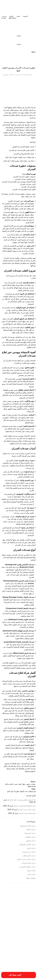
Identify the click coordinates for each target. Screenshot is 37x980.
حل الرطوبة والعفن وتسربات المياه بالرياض (21, 800)
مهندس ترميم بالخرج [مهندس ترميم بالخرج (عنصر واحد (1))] (13, 963)
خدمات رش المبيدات (29, 852)
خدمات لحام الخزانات (29, 863)
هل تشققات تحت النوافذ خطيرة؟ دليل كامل (20, 157)
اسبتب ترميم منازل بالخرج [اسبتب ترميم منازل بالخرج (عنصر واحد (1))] (30, 916)
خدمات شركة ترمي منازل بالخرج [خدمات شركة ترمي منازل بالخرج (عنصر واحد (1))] (11, 944)
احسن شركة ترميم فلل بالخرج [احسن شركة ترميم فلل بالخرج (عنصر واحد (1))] (16, 901)
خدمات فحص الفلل (29, 856)
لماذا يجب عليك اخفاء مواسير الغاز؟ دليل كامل (19, 161)
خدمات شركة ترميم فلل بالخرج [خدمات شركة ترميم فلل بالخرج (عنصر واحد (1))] (18, 941)
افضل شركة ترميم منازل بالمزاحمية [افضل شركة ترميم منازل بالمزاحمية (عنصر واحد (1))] (12, 918)
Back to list (32, 786)
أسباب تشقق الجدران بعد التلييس (23, 147)
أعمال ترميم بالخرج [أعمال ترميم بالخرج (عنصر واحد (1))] (22, 899)
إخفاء (24, 174)
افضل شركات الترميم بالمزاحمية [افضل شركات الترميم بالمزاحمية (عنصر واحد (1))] (28, 918)
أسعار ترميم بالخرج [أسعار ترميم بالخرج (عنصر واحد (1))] (31, 899)
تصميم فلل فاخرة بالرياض (27, 813)
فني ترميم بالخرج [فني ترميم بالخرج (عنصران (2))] (25, 951)
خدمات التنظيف (30, 837)
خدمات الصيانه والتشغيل (27, 844)
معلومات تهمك (31, 878)
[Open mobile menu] (34, 52)
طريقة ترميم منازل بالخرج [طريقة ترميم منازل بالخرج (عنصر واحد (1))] (30, 948)
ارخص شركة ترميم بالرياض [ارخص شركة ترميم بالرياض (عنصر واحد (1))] (30, 903)
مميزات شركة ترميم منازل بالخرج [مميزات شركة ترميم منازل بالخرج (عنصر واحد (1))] (12, 961)
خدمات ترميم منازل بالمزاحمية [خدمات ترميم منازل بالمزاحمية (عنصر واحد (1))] (17, 939)
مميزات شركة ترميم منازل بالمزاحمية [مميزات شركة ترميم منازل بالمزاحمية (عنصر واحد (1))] (27, 963)
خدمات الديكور (31, 841)
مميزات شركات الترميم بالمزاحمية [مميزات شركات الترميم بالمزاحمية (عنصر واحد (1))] (28, 961)
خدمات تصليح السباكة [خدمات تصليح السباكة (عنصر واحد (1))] (31, 941)
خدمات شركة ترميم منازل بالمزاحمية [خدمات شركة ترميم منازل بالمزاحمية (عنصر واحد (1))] (27, 944)
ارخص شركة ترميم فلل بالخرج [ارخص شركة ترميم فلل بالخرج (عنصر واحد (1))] (16, 903)
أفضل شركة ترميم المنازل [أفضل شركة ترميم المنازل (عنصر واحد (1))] (30, 901)
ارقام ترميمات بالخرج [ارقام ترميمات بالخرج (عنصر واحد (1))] (31, 914)
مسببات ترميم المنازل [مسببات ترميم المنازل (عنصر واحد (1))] (31, 954)
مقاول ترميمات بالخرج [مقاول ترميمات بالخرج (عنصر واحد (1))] (20, 954)
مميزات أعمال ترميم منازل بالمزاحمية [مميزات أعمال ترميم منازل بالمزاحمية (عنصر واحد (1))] (16, 957)
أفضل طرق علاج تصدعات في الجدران (21, 150)
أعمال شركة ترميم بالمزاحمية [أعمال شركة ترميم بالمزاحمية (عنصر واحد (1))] (10, 899)
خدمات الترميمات (18, 64)
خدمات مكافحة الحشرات (27, 867)
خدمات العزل (31, 848)
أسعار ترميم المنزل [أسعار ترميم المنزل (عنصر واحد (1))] (11, 897)
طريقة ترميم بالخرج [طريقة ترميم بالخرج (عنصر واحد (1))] (6, 946)
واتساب (19, 36)
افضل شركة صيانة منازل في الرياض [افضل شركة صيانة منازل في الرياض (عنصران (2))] (21, 923)
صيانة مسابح (31, 871)
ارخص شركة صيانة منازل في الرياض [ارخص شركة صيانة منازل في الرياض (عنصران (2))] (20, 909)
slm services (28, 75)
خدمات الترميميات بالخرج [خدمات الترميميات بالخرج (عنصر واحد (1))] (30, 939)
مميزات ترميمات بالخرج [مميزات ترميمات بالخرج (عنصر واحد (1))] (30, 959)
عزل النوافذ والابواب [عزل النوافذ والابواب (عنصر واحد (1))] (18, 948)
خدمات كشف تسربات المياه (26, 859)
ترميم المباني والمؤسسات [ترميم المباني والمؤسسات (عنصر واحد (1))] (30, 937)
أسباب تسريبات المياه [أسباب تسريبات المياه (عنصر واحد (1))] (31, 897)
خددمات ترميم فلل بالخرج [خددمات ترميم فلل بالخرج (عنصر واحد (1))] (17, 937)
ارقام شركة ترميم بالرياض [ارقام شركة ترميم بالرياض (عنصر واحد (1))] (19, 914)
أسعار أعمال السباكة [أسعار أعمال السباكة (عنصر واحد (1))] (21, 897)
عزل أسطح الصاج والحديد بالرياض (24, 806)
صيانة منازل (32, 874)
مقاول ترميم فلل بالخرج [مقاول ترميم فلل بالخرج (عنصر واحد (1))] (30, 957)
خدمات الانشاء (31, 830)
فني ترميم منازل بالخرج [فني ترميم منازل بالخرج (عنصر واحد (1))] (9, 952)
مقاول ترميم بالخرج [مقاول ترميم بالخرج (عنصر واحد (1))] (10, 954)
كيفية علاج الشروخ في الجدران (24, 154)
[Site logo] (23, 7)
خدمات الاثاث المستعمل (28, 826)
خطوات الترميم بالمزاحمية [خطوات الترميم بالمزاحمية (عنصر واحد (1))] (18, 946)
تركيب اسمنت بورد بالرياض (27, 810)
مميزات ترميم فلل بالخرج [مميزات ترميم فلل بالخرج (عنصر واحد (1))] (19, 959)
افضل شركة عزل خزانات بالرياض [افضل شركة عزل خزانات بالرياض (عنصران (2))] (21, 932)
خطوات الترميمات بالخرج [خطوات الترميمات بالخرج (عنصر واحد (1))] (30, 946)
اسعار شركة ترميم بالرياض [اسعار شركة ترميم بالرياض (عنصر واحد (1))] (17, 916)
